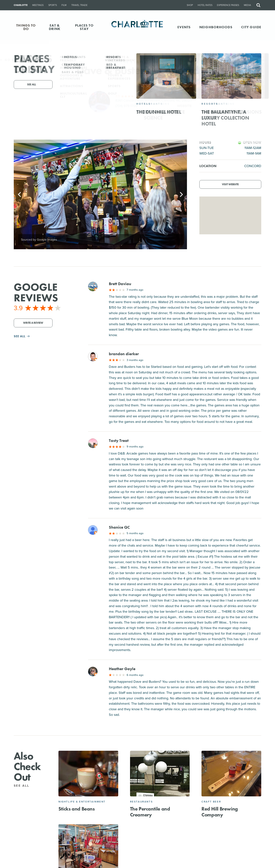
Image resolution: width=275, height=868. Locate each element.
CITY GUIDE (251, 27)
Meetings (38, 5)
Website (184, 106)
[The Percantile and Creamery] (160, 774)
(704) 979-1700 (126, 106)
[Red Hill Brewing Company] (231, 774)
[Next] (181, 194)
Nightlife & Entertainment (82, 802)
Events (184, 27)
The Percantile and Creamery (150, 812)
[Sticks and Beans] (88, 774)
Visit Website (230, 184)
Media (247, 5)
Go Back (11, 60)
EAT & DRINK (55, 27)
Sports (53, 5)
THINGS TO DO (26, 27)
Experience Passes (228, 5)
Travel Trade (79, 5)
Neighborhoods (216, 27)
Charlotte (21, 5)
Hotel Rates (205, 5)
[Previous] (20, 194)
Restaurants (142, 802)
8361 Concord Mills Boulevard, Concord (154, 100)
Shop (190, 5)
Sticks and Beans (77, 809)
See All (24, 786)
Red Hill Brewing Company (220, 812)
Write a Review (33, 323)
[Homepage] (138, 27)
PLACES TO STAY (84, 27)
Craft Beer (211, 802)
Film (64, 5)
